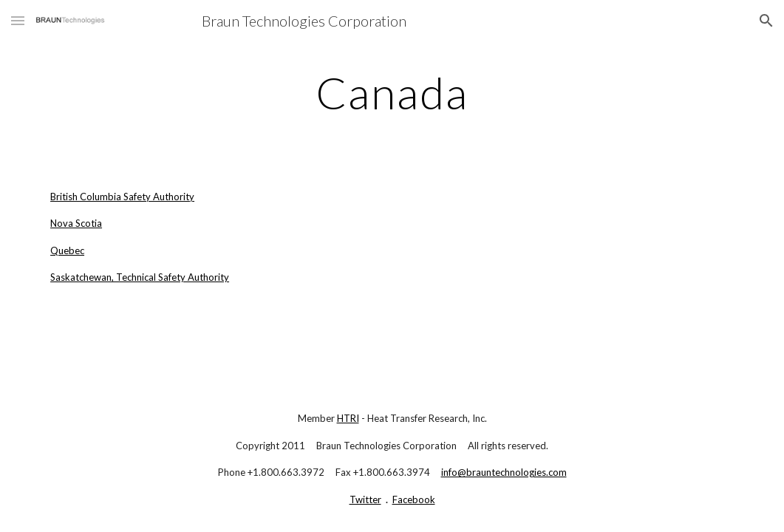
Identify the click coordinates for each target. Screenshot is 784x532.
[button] (18, 20)
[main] (392, 92)
